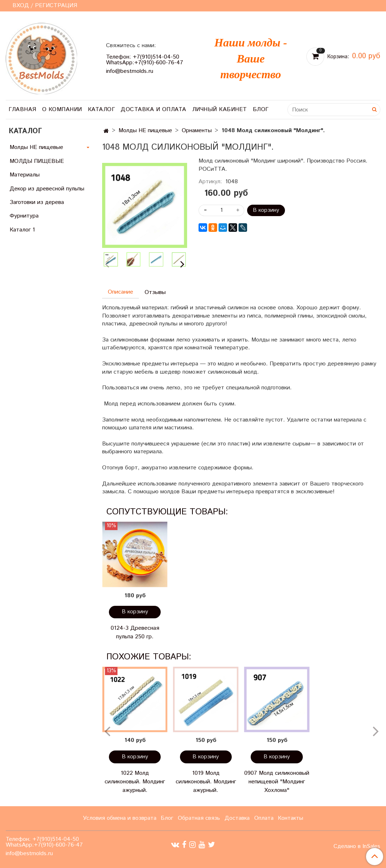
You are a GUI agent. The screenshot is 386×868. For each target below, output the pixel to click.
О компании (62, 109)
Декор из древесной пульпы (47, 189)
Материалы (25, 175)
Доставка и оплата (154, 109)
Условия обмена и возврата (120, 818)
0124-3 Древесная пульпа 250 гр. (135, 632)
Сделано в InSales (357, 847)
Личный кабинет (220, 109)
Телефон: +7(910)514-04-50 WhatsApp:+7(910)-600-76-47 (145, 60)
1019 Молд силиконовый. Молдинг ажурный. (206, 782)
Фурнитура (24, 216)
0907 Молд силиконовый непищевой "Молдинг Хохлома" (277, 782)
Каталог (102, 109)
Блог (261, 109)
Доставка (237, 818)
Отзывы (155, 292)
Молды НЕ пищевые (145, 131)
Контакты (290, 818)
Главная (22, 109)
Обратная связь (199, 818)
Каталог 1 (22, 230)
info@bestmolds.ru (130, 71)
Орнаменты (197, 131)
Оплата (264, 818)
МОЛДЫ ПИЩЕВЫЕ (37, 161)
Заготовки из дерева (37, 202)
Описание (121, 292)
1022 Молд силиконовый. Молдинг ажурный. (135, 782)
